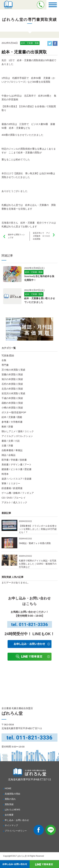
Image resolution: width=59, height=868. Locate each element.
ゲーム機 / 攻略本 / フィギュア (18, 493)
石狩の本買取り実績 (12, 384)
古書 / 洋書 (7, 446)
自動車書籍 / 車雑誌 (12, 450)
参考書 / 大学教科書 (12, 422)
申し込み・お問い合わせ (17, 820)
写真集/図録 (8, 355)
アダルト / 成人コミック (14, 502)
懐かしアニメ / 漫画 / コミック (18, 431)
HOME (8, 788)
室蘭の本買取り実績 (12, 374)
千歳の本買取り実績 (12, 398)
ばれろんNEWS (12, 810)
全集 (4, 360)
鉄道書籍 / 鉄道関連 (12, 488)
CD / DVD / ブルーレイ (14, 498)
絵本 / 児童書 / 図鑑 (12, 417)
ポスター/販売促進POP (14, 412)
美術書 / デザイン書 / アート (17, 464)
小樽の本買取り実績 (12, 408)
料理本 (5, 474)
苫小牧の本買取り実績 (13, 370)
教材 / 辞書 (7, 427)
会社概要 (9, 815)
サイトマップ (11, 825)
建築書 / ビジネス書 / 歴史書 (17, 469)
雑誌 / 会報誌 (8, 455)
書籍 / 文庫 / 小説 (11, 441)
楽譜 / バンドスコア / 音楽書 (17, 479)
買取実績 (9, 804)
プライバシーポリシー (16, 831)
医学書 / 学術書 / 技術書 (14, 460)
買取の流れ (10, 799)
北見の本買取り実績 (12, 389)
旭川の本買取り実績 (12, 379)
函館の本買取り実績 (12, 403)
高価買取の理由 (12, 794)
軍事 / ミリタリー (11, 483)
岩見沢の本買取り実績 (13, 393)
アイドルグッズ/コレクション (17, 436)
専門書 (5, 365)
